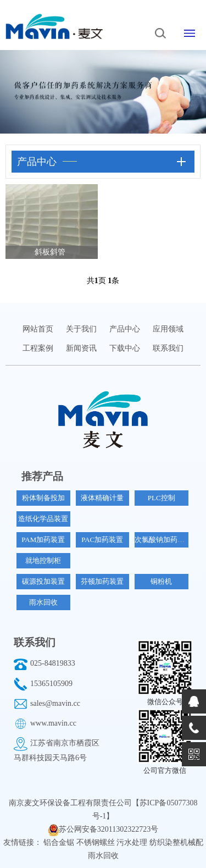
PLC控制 (162, 498)
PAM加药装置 (43, 540)
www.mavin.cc (53, 723)
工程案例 (38, 348)
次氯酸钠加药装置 (163, 540)
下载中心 (125, 348)
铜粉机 (161, 581)
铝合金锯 (60, 842)
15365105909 (51, 684)
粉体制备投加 (43, 498)
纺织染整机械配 (176, 842)
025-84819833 (53, 663)
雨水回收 (43, 602)
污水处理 (133, 842)
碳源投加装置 (43, 581)
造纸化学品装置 (43, 519)
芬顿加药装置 (102, 581)
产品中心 (125, 329)
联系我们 (168, 348)
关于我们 (81, 329)
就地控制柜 (43, 560)
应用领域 (168, 329)
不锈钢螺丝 (97, 842)
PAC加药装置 (102, 540)
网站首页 (38, 329)
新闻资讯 (81, 348)
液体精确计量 (102, 498)
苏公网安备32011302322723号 (108, 829)
